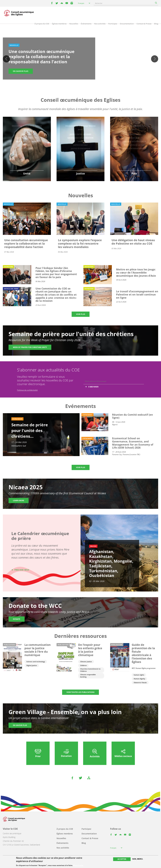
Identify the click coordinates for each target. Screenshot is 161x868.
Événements (86, 24)
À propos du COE (42, 24)
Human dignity (139, 679)
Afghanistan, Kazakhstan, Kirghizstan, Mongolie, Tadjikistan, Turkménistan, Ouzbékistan (111, 563)
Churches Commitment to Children (90, 670)
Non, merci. (138, 859)
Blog (156, 24)
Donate (17, 619)
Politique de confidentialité (27, 390)
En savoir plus (21, 71)
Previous (6, 59)
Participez (113, 24)
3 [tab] (81, 81)
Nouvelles (74, 24)
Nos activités (100, 24)
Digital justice (32, 665)
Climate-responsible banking (88, 676)
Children (83, 665)
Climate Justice (86, 662)
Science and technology (36, 662)
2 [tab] (78, 81)
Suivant (155, 59)
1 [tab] (75, 81)
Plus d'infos (78, 865)
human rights (139, 675)
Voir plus (81, 314)
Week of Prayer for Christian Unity (30, 347)
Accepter (122, 859)
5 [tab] (86, 81)
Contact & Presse (144, 24)
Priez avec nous (22, 570)
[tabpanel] (80, 59)
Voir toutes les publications (80, 692)
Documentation (127, 24)
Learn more (19, 500)
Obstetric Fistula (140, 682)
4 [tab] (83, 81)
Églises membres (59, 24)
